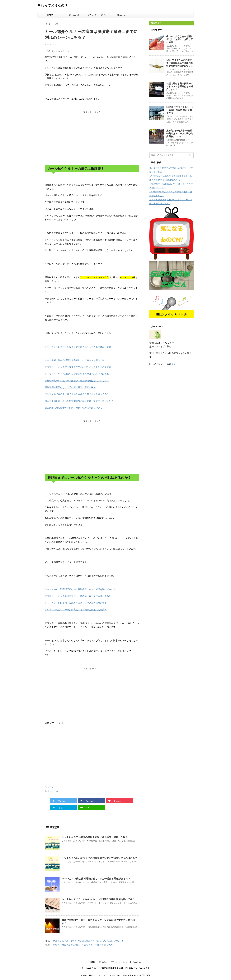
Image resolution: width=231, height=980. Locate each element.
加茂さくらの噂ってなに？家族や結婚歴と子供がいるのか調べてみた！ (88, 941)
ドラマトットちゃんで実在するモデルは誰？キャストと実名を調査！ (79, 367)
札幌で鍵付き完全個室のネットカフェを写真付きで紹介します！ (180, 86)
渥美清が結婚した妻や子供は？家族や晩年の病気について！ (75, 408)
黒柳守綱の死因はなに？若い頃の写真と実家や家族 (70, 387)
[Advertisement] (92, 138)
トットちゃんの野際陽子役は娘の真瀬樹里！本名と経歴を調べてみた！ (80, 589)
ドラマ (50, 787)
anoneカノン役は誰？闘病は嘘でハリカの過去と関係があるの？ (96, 879)
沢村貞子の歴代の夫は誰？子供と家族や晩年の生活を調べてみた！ (78, 394)
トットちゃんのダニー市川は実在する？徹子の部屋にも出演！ (76, 610)
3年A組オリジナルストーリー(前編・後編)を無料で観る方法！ (180, 110)
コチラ (175, 364)
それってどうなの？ (53, 5)
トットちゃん (53, 791)
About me (121, 15)
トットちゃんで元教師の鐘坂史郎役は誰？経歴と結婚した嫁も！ (96, 837)
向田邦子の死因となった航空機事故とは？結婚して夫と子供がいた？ (79, 401)
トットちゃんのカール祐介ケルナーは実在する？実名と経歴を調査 (78, 347)
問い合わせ (74, 15)
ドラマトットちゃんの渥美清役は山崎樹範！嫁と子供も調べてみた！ (79, 596)
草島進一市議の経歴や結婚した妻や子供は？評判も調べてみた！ (85, 945)
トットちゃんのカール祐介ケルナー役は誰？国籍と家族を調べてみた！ (99, 899)
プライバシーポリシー (98, 15)
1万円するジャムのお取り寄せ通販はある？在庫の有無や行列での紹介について (180, 63)
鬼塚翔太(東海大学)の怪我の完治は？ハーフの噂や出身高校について (180, 133)
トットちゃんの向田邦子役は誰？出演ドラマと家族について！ (76, 603)
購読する (156, 23)
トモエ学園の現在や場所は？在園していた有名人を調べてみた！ (77, 360)
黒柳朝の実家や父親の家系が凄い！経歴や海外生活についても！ (77, 381)
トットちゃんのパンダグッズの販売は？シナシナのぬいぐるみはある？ (99, 858)
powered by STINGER (140, 975)
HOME (50, 15)
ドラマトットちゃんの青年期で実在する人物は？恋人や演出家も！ (78, 374)
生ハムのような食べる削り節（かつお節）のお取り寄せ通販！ (180, 39)
